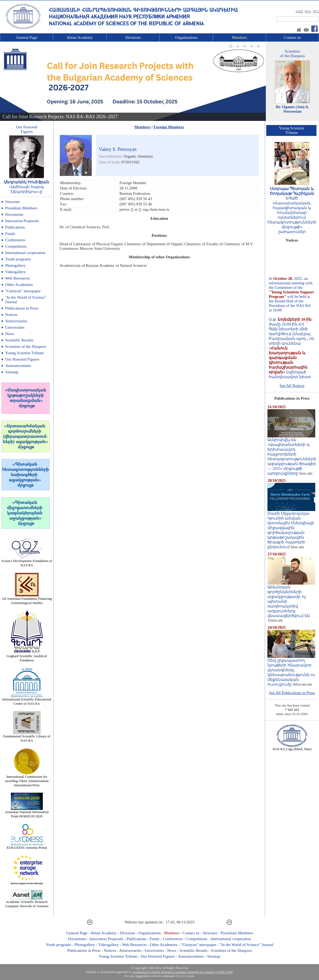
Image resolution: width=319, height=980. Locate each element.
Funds (10, 234)
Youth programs (18, 259)
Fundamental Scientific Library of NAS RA (27, 737)
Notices (11, 315)
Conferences (15, 240)
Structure (13, 202)
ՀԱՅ (299, 11)
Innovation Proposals (22, 221)
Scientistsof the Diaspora (292, 54)
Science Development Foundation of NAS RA (27, 561)
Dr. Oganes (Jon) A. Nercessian (292, 109)
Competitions (16, 246)
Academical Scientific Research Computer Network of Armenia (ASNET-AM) (183, 972)
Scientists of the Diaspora (26, 347)
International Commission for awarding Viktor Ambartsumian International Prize (27, 779)
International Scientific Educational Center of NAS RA (27, 700)
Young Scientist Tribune (25, 353)
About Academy (80, 37)
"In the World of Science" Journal (246, 945)
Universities (15, 327)
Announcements (18, 366)
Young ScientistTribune (291, 130)
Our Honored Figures (22, 359)
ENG (308, 11)
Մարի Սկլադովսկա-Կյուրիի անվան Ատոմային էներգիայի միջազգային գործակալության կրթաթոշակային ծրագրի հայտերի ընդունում (291, 528)
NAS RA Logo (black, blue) (292, 747)
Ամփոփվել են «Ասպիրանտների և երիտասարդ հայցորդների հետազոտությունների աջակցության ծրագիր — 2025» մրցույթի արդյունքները (292, 455)
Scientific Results (19, 340)
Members (239, 37)
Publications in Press (22, 308)
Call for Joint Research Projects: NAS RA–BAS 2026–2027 (60, 117)
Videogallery (16, 272)
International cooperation (25, 253)
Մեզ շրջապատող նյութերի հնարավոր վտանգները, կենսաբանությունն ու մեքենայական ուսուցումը (291, 670)
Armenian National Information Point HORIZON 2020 (27, 812)
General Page (27, 37)
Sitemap (12, 372)
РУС (316, 11)
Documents (14, 214)
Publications (15, 227)
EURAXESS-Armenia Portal (27, 846)
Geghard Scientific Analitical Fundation (27, 656)
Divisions (133, 37)
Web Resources (18, 278)
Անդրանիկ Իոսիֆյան (26, 182)
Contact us (292, 37)
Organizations (186, 37)
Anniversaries (16, 321)
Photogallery (16, 265)
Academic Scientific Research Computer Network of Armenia (27, 902)
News (10, 334)
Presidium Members (21, 208)
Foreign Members (169, 127)
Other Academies (19, 285)
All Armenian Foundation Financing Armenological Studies (27, 599)
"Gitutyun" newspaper (23, 291)
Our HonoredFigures (27, 129)
